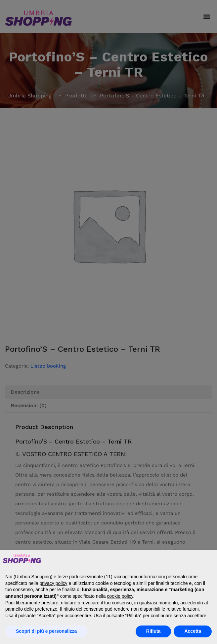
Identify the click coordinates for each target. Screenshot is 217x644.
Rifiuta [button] (153, 631)
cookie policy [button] (120, 596)
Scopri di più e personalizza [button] (46, 631)
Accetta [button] (193, 631)
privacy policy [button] (54, 583)
